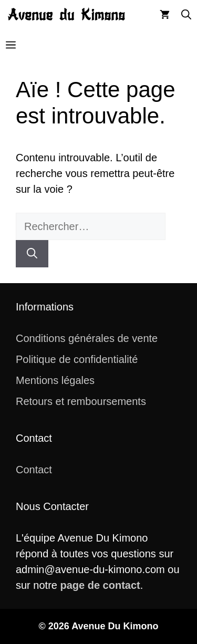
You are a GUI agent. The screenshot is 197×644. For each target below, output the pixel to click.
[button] (186, 15)
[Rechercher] (32, 254)
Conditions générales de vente (87, 338)
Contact (34, 470)
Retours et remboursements (81, 401)
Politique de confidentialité (77, 359)
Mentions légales (55, 380)
